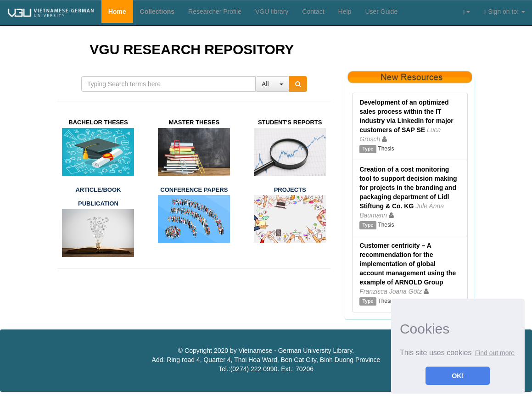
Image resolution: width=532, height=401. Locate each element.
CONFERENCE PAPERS (194, 190)
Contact (313, 11)
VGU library (272, 11)
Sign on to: (504, 12)
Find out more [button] (495, 353)
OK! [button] (458, 376)
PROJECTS (290, 190)
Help (345, 11)
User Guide (381, 11)
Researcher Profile (215, 11)
